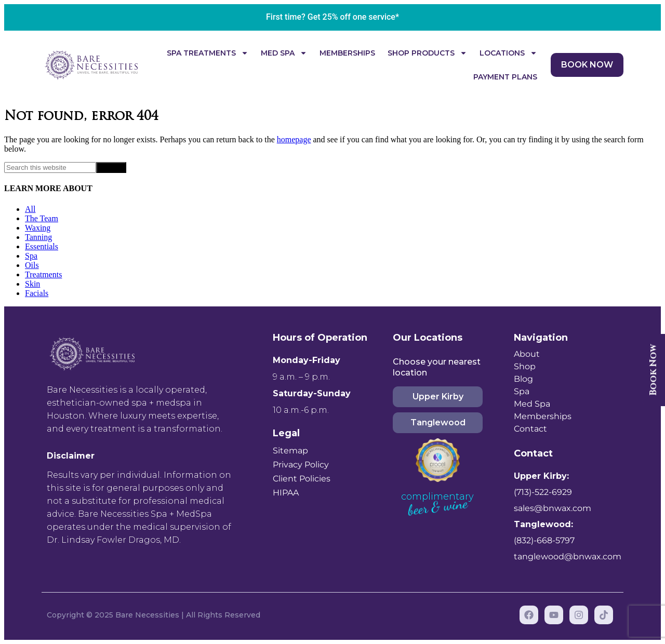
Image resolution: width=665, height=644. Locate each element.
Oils (32, 265)
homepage (294, 139)
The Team (42, 218)
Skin (32, 284)
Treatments (43, 274)
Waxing (38, 228)
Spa (31, 256)
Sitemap (290, 451)
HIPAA (286, 493)
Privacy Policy (301, 465)
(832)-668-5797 (544, 540)
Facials (37, 293)
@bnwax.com (563, 508)
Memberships (347, 53)
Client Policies (302, 479)
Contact (530, 429)
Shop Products (427, 53)
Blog (523, 379)
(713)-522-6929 (543, 492)
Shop (525, 366)
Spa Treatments (208, 53)
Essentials (42, 246)
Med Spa (284, 53)
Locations (508, 53)
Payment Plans (505, 77)
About (527, 354)
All (30, 209)
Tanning (38, 237)
